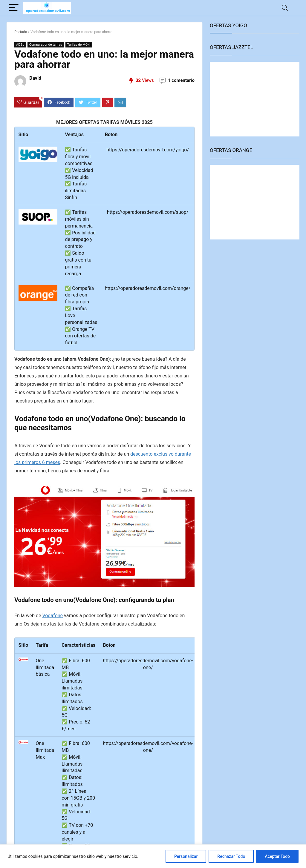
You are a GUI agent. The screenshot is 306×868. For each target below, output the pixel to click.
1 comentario (181, 80)
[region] (153, 856)
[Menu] (14, 8)
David (35, 78)
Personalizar (186, 856)
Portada (21, 32)
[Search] (285, 8)
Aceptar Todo (277, 856)
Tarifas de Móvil (79, 45)
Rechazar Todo (231, 856)
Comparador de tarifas (46, 45)
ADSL (20, 45)
